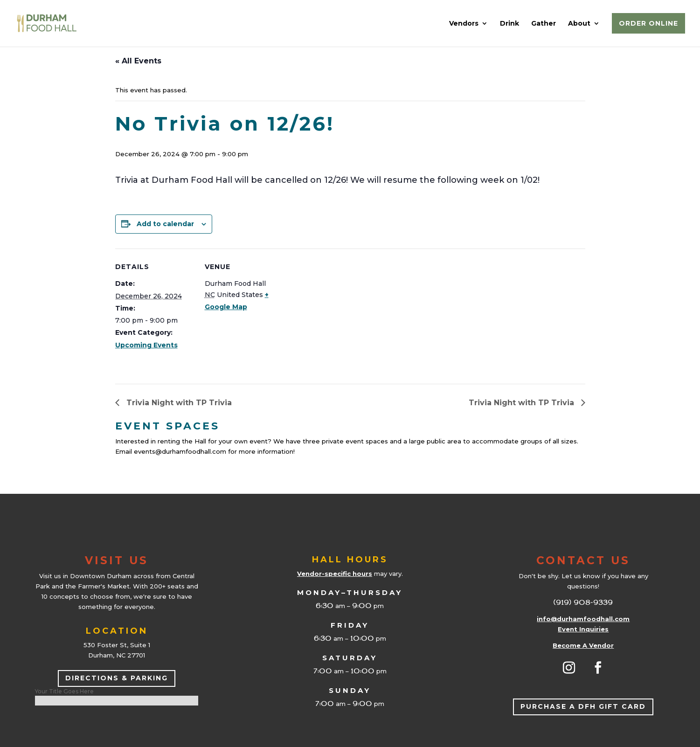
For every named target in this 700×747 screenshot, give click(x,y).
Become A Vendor (583, 645)
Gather (544, 24)
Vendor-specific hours (335, 574)
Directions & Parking (117, 678)
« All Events (138, 61)
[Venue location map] (343, 313)
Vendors (464, 24)
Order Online (648, 23)
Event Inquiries (583, 629)
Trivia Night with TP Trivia (178, 403)
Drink (509, 24)
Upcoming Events (146, 345)
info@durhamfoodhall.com (583, 619)
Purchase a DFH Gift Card (583, 706)
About (579, 24)
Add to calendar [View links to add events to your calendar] (165, 224)
